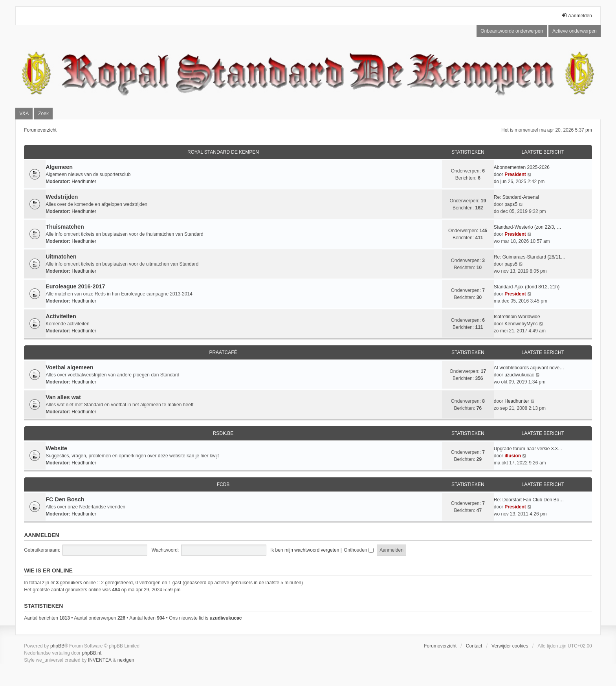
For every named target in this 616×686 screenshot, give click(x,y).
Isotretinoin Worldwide (517, 317)
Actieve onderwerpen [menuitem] (575, 31)
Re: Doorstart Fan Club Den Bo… (529, 500)
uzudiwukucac (519, 375)
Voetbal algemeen (69, 367)
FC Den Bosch (65, 499)
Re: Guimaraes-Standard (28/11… (530, 257)
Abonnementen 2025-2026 (522, 167)
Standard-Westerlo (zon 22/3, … (528, 227)
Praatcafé (223, 352)
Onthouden (359, 550)
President (515, 174)
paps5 (511, 204)
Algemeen (59, 167)
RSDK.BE (223, 433)
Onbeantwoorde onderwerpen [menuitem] (512, 31)
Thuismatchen (65, 227)
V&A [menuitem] (24, 114)
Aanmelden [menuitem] (577, 16)
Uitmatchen (61, 257)
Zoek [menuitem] (43, 114)
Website (56, 448)
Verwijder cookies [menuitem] (510, 646)
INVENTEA (100, 660)
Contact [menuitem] (474, 646)
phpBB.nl (92, 653)
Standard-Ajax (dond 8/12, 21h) (527, 287)
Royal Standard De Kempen (223, 152)
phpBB (57, 646)
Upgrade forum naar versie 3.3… (528, 449)
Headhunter (84, 182)
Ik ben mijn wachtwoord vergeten (305, 550)
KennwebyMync (521, 324)
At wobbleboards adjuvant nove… (529, 368)
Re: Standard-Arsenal (516, 197)
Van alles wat (63, 397)
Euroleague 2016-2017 (75, 286)
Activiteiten (61, 316)
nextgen (126, 660)
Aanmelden (41, 535)
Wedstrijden (62, 197)
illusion (513, 456)
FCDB (223, 484)
